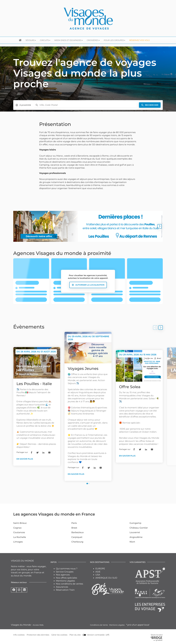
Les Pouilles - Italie (34, 384)
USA (98, 575)
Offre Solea (130, 387)
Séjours (31, 40)
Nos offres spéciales (67, 578)
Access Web (38, 625)
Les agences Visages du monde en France (54, 514)
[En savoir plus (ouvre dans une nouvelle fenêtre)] (88, 226)
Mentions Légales (65, 581)
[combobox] (88, 105)
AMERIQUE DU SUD (106, 578)
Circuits (45, 40)
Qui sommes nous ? (67, 569)
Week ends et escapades (69, 40)
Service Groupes (65, 572)
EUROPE (100, 569)
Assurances (62, 587)
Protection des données (38, 635)
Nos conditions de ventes (70, 584)
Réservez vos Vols (139, 40)
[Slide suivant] (160, 226)
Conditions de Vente (99, 625)
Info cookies (19, 635)
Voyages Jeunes (83, 369)
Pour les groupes (114, 40)
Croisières (93, 40)
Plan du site (75, 635)
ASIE (98, 572)
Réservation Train (65, 590)
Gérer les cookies (59, 635)
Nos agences (63, 575)
